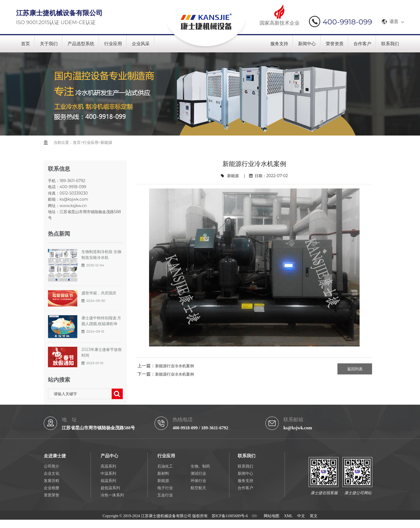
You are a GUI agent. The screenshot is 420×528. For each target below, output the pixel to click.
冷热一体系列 (112, 495)
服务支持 (279, 44)
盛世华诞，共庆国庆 (99, 293)
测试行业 (198, 474)
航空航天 (198, 488)
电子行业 (165, 488)
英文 (314, 516)
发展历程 (52, 481)
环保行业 (198, 481)
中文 (301, 516)
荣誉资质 (335, 44)
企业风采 (141, 44)
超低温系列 (110, 488)
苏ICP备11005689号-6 (230, 516)
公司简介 (52, 466)
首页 (25, 44)
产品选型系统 (81, 44)
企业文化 (52, 474)
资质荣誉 (52, 495)
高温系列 (108, 466)
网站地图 (272, 516)
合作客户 (362, 44)
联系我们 (390, 44)
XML (288, 516)
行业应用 (113, 44)
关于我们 (49, 44)
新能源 (106, 142)
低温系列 (108, 481)
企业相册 (52, 488)
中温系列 (108, 474)
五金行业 (165, 495)
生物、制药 (200, 466)
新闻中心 (307, 44)
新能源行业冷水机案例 (175, 366)
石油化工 (165, 466)
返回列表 (355, 369)
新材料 (163, 474)
